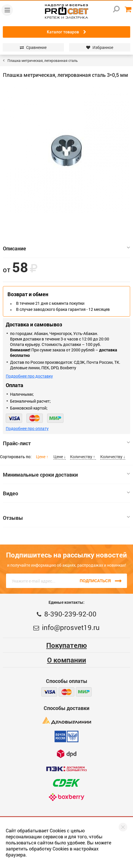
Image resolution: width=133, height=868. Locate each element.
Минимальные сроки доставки (66, 475)
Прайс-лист (66, 443)
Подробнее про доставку (29, 376)
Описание (66, 248)
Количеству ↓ (113, 457)
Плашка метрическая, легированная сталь (43, 60)
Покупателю (66, 645)
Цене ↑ (43, 457)
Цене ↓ (60, 457)
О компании (67, 660)
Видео (66, 493)
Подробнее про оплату (27, 428)
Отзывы (66, 518)
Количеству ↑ (83, 457)
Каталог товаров (66, 32)
